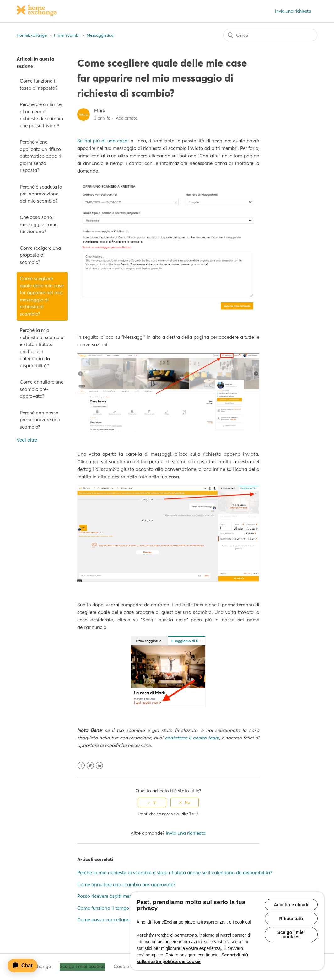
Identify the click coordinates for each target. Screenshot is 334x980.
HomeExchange (32, 35)
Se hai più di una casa (102, 141)
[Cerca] (270, 35)
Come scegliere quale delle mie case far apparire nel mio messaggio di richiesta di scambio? (42, 296)
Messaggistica (100, 35)
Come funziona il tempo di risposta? (116, 908)
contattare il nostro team (192, 738)
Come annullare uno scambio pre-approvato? (42, 389)
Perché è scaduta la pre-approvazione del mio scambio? (41, 194)
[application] (25, 966)
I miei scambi (67, 35)
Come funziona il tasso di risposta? (39, 84)
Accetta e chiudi (291, 905)
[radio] (152, 802)
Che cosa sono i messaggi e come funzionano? (39, 224)
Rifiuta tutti (291, 919)
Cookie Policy (129, 966)
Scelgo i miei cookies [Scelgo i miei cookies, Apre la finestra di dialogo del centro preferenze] (291, 936)
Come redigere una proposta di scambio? (40, 255)
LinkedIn (99, 766)
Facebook (81, 766)
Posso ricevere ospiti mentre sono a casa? (122, 896)
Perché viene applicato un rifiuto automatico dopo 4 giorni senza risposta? (40, 156)
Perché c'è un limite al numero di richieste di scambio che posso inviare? (41, 115)
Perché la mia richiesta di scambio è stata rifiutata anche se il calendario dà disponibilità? (42, 348)
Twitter (90, 766)
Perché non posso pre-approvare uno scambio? (40, 420)
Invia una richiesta (293, 11)
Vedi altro (27, 440)
